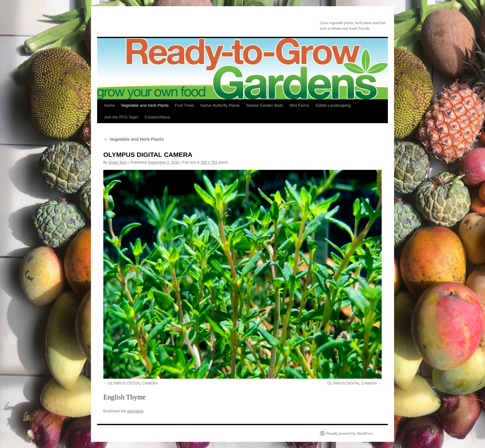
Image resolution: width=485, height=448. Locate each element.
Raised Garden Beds (265, 105)
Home (109, 105)
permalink (135, 411)
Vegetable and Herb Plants (145, 105)
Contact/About (157, 117)
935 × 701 (209, 162)
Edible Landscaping (333, 105)
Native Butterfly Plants (220, 105)
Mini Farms (299, 105)
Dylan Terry (118, 162)
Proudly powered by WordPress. (350, 433)
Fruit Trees (184, 105)
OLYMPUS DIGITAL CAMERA (133, 383)
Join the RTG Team (121, 117)
